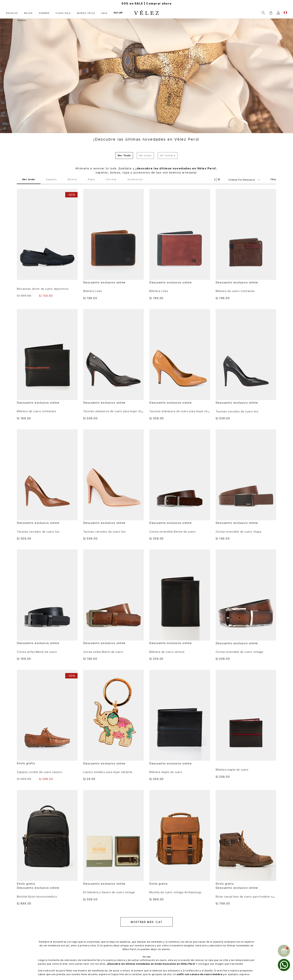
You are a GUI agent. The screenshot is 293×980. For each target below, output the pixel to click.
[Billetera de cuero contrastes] (246, 244)
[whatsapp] (284, 965)
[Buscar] (263, 13)
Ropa (91, 179)
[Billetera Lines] (114, 244)
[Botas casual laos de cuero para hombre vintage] (246, 848)
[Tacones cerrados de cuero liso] (246, 364)
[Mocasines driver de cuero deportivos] (47, 243)
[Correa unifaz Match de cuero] (47, 605)
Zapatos (51, 179)
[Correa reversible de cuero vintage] (246, 605)
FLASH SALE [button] (63, 13)
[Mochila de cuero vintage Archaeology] (180, 845)
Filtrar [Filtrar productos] (273, 179)
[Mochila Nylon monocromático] (47, 848)
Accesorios (135, 179)
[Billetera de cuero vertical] (180, 605)
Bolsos (73, 179)
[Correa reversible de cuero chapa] (246, 485)
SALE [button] (104, 13)
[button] (271, 13)
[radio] (215, 179)
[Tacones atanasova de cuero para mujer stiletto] (114, 364)
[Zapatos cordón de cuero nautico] (47, 725)
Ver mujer (145, 155)
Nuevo (22, 20)
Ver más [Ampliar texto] (146, 957)
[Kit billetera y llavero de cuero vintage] (114, 845)
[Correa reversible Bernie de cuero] (180, 485)
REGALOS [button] (12, 13)
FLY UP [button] (118, 13)
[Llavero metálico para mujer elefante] (114, 725)
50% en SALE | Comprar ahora (146, 3)
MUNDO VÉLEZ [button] (86, 13)
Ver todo (29, 179)
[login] (278, 13)
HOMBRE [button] (44, 13)
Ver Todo (124, 155)
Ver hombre (168, 155)
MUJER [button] (28, 13)
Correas (111, 179)
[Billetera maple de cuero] (180, 725)
